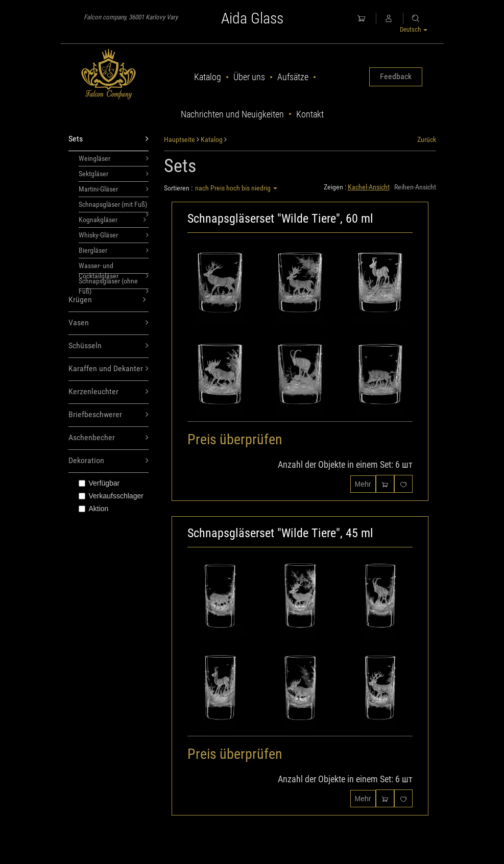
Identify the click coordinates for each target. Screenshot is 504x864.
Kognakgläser (113, 220)
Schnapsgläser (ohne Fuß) (114, 283)
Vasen (109, 323)
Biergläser (114, 250)
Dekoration (109, 461)
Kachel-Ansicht (369, 187)
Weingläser (114, 158)
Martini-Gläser (114, 189)
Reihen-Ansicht (415, 187)
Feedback (396, 76)
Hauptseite (179, 139)
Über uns (249, 77)
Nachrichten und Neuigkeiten (232, 114)
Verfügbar (99, 483)
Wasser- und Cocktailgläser (114, 268)
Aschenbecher (109, 438)
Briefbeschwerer (109, 415)
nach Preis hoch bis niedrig (236, 188)
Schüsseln (109, 346)
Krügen (107, 300)
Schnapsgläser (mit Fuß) (114, 206)
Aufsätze (293, 77)
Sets (109, 139)
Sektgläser (114, 174)
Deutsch (414, 29)
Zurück (427, 139)
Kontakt (310, 114)
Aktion (94, 509)
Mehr (363, 484)
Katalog (208, 77)
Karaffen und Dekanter (109, 369)
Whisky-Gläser (114, 235)
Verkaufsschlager (111, 496)
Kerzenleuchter (109, 392)
